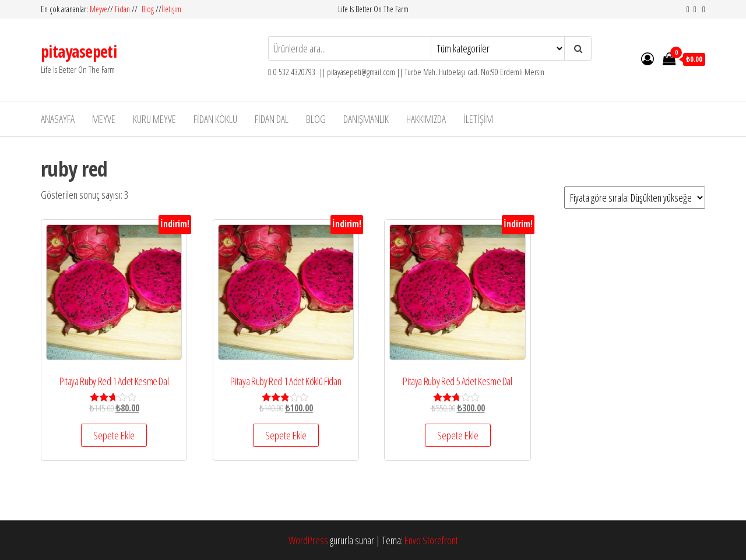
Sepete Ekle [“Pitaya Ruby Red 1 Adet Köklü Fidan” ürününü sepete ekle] (286, 435)
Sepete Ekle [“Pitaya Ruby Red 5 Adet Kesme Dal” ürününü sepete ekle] (458, 435)
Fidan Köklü (215, 119)
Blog (148, 9)
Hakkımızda (426, 119)
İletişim (171, 9)
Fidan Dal (272, 119)
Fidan (122, 9)
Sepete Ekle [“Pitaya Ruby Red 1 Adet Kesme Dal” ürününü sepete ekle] (114, 435)
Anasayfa (58, 119)
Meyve (98, 9)
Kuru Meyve (154, 119)
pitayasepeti (79, 51)
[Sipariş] (635, 198)
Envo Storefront (431, 540)
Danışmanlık (366, 119)
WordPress (308, 540)
